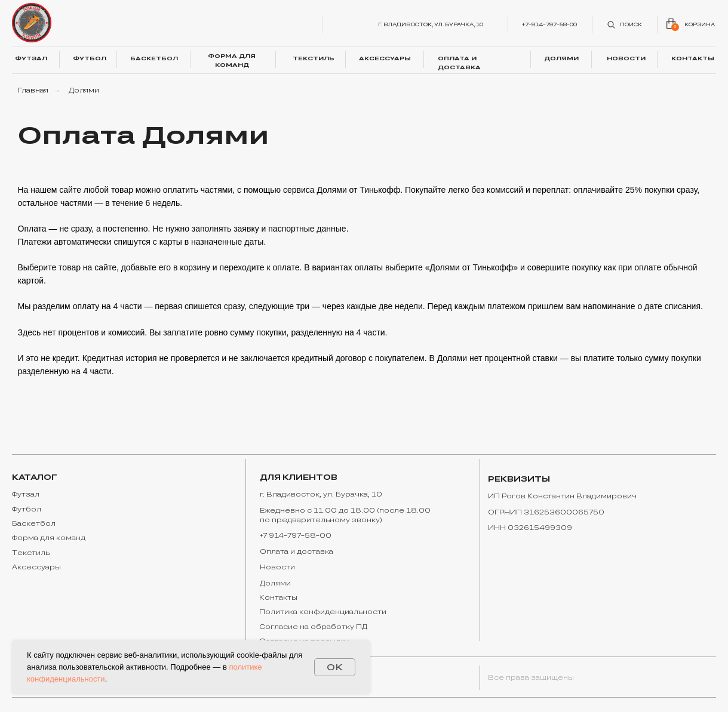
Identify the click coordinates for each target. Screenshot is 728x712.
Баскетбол (34, 523)
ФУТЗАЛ (31, 58)
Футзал (26, 494)
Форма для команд (49, 538)
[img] (32, 23)
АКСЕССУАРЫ (385, 58)
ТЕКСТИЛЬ (314, 58)
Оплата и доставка (297, 551)
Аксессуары (36, 567)
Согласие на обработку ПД (313, 627)
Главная (33, 90)
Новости (277, 567)
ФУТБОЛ (90, 58)
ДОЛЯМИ (561, 58)
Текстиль (31, 553)
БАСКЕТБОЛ (154, 58)
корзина (700, 24)
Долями (275, 583)
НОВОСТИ (626, 58)
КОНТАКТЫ (693, 58)
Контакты (278, 597)
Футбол (27, 509)
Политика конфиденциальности (323, 612)
